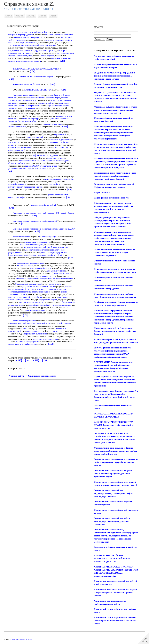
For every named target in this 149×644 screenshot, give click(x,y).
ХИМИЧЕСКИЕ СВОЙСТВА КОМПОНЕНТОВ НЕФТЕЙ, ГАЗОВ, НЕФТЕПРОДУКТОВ (112, 562)
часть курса (17, 145)
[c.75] (53, 85)
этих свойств (55, 187)
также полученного (57, 161)
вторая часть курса (49, 168)
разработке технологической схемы (39, 289)
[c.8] (70, 192)
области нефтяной (18, 153)
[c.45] (68, 347)
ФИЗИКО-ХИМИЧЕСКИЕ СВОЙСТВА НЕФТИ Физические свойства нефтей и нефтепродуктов (113, 428)
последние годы (63, 150)
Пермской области (67, 216)
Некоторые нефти (25, 281)
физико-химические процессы (29, 37)
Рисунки (20, 16)
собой (25, 331)
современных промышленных (31, 266)
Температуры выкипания (21, 294)
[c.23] (26, 318)
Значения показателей (19, 258)
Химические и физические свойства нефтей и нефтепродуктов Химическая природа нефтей (115, 596)
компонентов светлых (64, 281)
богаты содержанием (44, 281)
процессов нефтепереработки (54, 255)
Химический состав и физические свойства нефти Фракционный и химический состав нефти (115, 624)
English (54, 16)
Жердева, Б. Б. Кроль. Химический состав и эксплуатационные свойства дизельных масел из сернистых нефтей (115, 110)
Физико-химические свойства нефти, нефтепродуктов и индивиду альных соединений (112, 524)
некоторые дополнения (62, 142)
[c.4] (28, 363)
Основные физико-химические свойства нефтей (36, 216)
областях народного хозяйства (60, 35)
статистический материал (21, 150)
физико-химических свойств (38, 245)
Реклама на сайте (26, 643)
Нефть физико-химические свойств (111, 198)
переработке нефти (18, 187)
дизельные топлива (57, 273)
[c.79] (72, 260)
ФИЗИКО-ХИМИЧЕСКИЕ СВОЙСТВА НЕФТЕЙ (37, 69)
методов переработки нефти (35, 32)
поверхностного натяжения (55, 342)
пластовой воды (44, 326)
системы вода (30, 108)
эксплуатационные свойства (38, 250)
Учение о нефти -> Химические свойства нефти (33, 378)
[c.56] (46, 363)
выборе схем (15, 300)
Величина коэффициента (25, 323)
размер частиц (30, 100)
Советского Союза (18, 166)
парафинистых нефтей (41, 307)
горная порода (34, 334)
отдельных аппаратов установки (52, 292)
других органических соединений (25, 45)
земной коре (41, 171)
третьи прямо (29, 53)
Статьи (9, 16)
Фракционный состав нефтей (29, 287)
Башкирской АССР (67, 231)
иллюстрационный (35, 140)
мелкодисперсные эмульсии (22, 119)
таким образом (48, 56)
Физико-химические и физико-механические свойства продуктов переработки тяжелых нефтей (111, 465)
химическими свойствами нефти (60, 182)
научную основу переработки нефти (26, 189)
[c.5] (11, 174)
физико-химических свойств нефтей (47, 258)
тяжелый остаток (63, 276)
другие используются (46, 50)
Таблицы (32, 16)
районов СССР (33, 168)
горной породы (64, 326)
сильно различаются (45, 279)
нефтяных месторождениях (46, 158)
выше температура (48, 119)
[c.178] (19, 129)
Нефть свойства (102, 193)
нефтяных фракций (29, 43)
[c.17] (64, 90)
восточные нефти (25, 268)
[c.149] (19, 363)
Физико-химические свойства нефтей (37, 77)
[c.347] (37, 363)
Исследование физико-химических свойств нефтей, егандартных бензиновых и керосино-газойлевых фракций (115, 176)
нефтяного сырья (49, 45)
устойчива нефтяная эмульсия (23, 121)
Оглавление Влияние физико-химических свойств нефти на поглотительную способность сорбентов (114, 252)
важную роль (56, 287)
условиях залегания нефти (21, 171)
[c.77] (35, 226)
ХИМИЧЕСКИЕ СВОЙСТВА (27, 85)
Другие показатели (60, 250)
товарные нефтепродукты (32, 247)
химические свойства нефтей (44, 208)
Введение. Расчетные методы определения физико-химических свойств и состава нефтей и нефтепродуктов (114, 76)
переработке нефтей (49, 302)
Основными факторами (24, 95)
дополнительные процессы (32, 305)
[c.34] (63, 61)
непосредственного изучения (33, 163)
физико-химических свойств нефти (25, 61)
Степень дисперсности (29, 106)
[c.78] (19, 210)
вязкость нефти (47, 103)
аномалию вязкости (36, 126)
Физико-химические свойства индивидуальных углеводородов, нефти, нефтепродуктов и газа (113, 496)
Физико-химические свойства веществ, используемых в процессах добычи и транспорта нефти (113, 477)
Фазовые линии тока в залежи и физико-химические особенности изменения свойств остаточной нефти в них (115, 454)
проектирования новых (35, 313)
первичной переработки (32, 300)
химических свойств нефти (23, 326)
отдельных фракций (42, 294)
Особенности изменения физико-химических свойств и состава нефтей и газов (113, 305)
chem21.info (15, 643)
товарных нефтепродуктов (21, 35)
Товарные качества (22, 239)
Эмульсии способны (47, 121)
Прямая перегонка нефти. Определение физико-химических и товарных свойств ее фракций (115, 334)
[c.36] (12, 79)
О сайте (43, 16)
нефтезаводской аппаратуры (22, 50)
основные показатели (62, 58)
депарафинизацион (63, 307)
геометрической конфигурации (40, 347)
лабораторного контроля (37, 252)
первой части (61, 137)
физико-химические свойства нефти (44, 98)
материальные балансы (41, 271)
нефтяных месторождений (59, 163)
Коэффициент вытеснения (35, 336)
